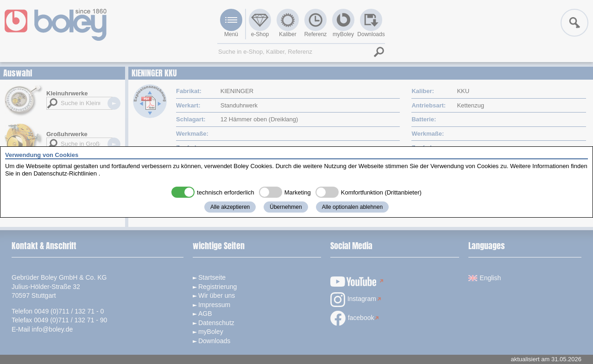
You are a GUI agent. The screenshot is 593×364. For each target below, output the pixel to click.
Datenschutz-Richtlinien (65, 173)
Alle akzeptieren (230, 207)
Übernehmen (286, 207)
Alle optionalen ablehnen (352, 207)
